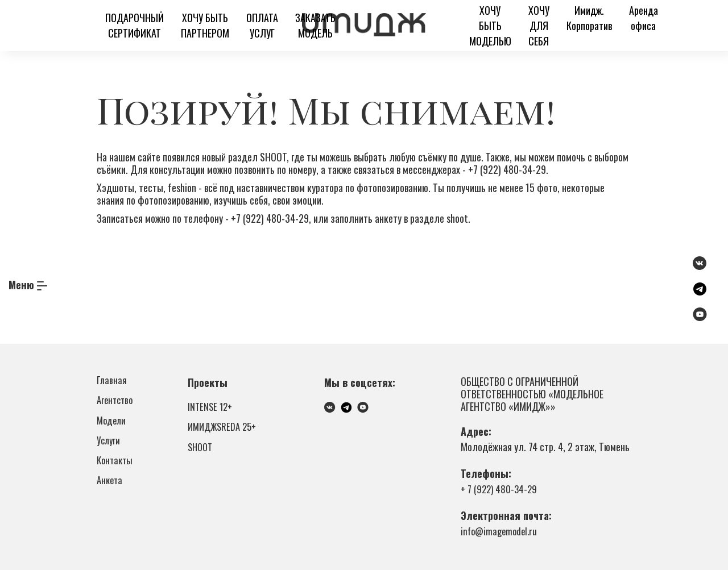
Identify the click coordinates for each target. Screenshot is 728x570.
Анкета (111, 501)
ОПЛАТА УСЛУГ (262, 25)
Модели (113, 429)
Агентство (116, 405)
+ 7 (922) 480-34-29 (501, 489)
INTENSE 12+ (211, 408)
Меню (21, 285)
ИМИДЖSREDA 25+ (225, 432)
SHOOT (201, 456)
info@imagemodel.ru (501, 531)
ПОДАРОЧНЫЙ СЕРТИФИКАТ (135, 25)
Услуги (110, 453)
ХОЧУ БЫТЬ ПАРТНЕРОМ (205, 25)
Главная (113, 381)
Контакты (116, 477)
